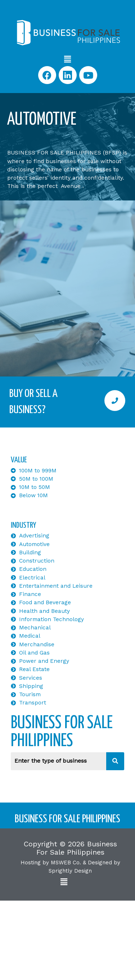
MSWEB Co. (66, 863)
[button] (67, 59)
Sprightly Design (70, 871)
